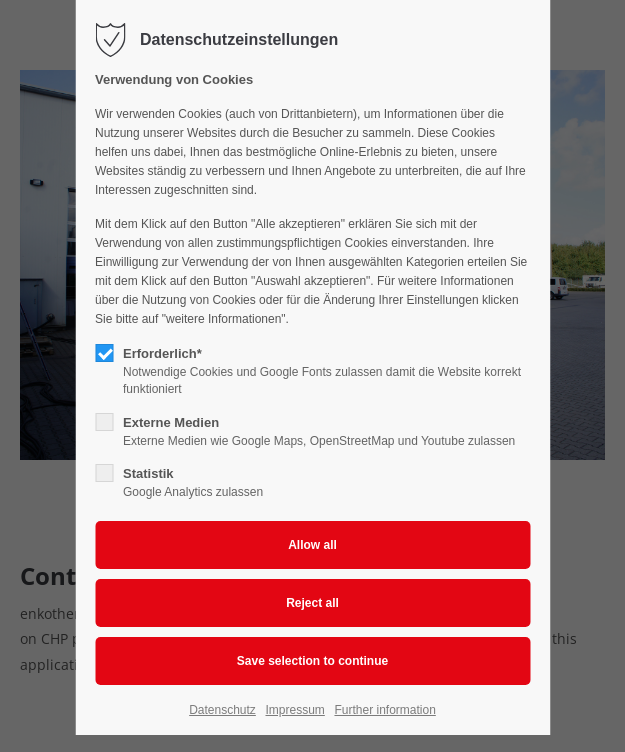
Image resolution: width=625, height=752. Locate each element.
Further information (384, 710)
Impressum (294, 710)
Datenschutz (222, 710)
